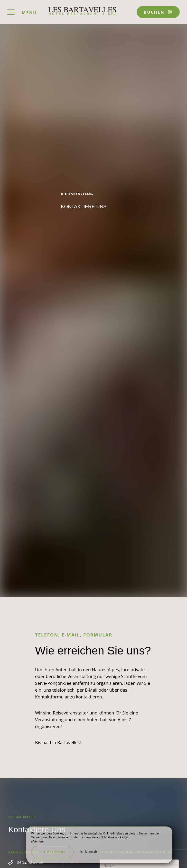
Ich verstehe (52, 852)
